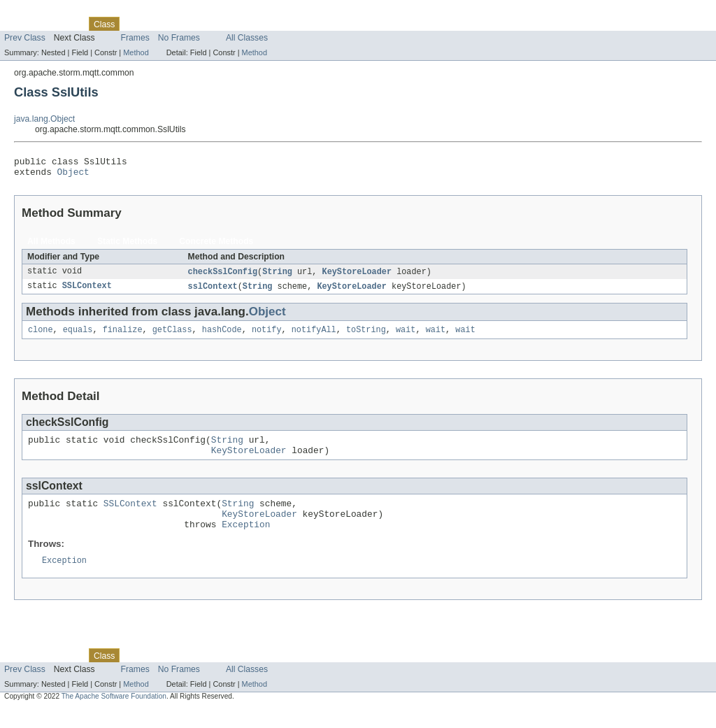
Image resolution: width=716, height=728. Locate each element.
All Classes (247, 38)
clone (41, 336)
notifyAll (314, 336)
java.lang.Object (44, 119)
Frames (135, 38)
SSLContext (87, 292)
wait (406, 336)
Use (135, 24)
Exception (246, 541)
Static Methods (127, 245)
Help (267, 24)
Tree (160, 24)
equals (78, 336)
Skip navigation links (38, 12)
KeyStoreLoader (357, 276)
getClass (172, 336)
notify (267, 336)
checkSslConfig (223, 276)
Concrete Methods (216, 245)
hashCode (222, 336)
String (277, 276)
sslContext (213, 292)
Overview (22, 24)
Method (136, 52)
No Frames (179, 38)
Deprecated (199, 24)
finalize (123, 336)
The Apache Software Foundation (114, 715)
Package (65, 24)
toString (366, 336)
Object (73, 176)
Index (239, 24)
